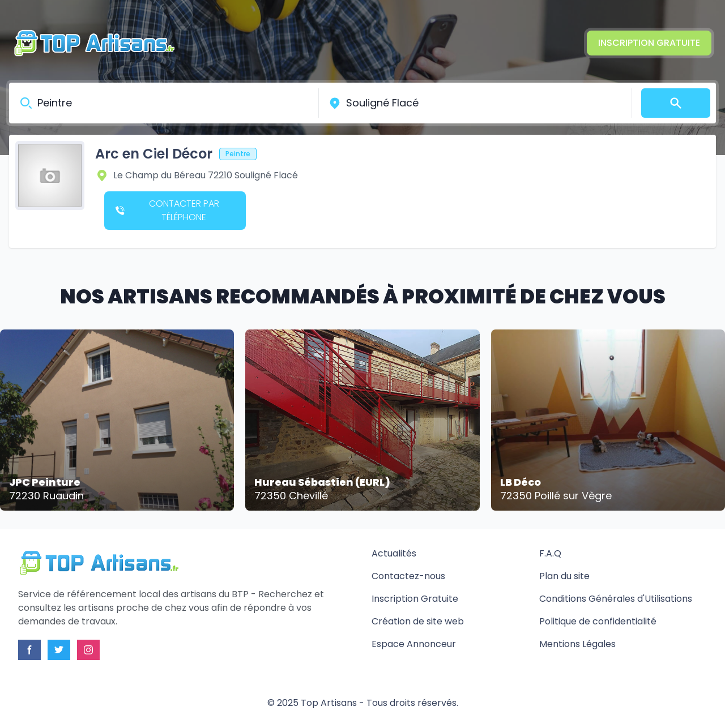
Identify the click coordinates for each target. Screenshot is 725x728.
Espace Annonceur (414, 644)
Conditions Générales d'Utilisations (616, 599)
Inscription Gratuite (649, 43)
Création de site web (418, 621)
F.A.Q (550, 553)
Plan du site (564, 576)
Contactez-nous (408, 576)
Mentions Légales (577, 644)
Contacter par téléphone (167, 210)
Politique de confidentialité (598, 621)
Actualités (394, 553)
